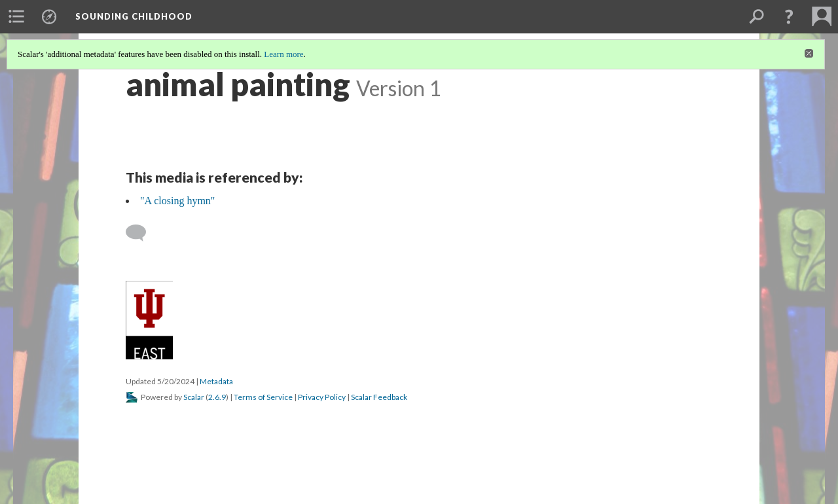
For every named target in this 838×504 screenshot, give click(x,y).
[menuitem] (16, 16)
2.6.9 (217, 397)
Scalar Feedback (379, 397)
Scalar (194, 397)
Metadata (216, 381)
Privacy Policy (322, 397)
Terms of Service (263, 397)
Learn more (283, 54)
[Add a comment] (142, 233)
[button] (789, 16)
